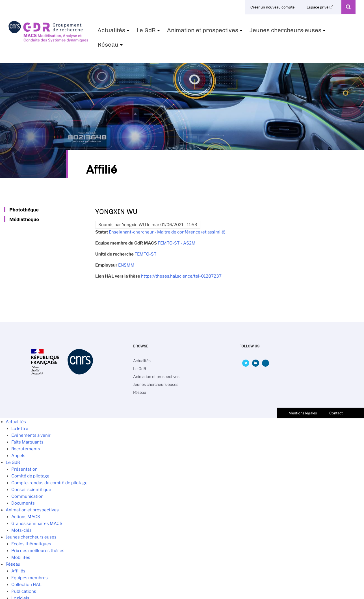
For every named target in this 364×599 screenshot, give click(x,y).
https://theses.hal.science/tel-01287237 (181, 276)
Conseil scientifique (31, 490)
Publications (24, 591)
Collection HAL (26, 585)
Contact (336, 413)
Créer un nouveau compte (272, 7)
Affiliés (18, 571)
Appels (18, 456)
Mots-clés (21, 530)
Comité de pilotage (30, 476)
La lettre (20, 429)
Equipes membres (30, 578)
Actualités (114, 32)
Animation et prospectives (205, 32)
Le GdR (149, 32)
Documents (23, 503)
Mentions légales (303, 413)
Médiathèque (24, 219)
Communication (27, 496)
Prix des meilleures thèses (38, 551)
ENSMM (126, 265)
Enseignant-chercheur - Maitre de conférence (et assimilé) (167, 232)
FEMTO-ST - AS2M (177, 243)
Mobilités (21, 557)
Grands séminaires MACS (37, 524)
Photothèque (24, 210)
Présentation (24, 469)
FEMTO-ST (146, 254)
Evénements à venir (31, 435)
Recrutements (26, 449)
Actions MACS (26, 517)
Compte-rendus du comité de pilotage (49, 483)
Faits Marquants (27, 442)
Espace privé (321, 7)
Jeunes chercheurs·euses (288, 32)
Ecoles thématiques (31, 544)
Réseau (111, 46)
